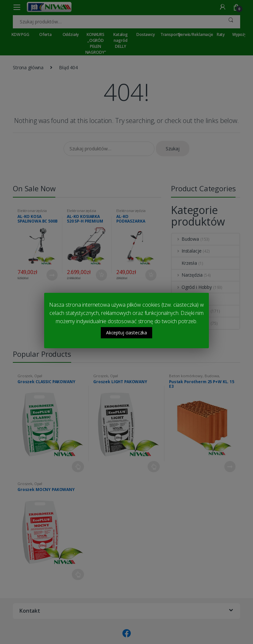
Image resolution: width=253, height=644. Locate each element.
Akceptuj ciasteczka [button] (126, 333)
